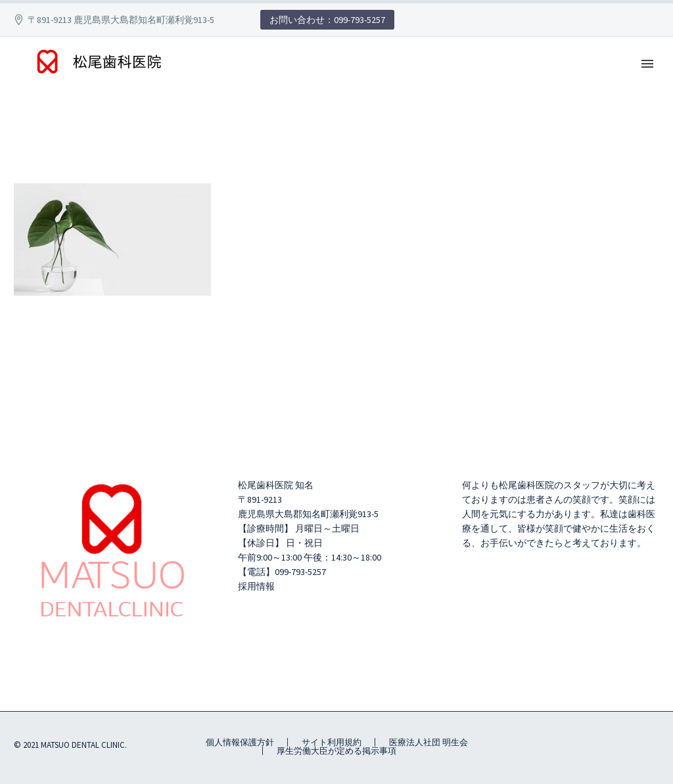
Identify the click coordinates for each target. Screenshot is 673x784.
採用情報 (256, 586)
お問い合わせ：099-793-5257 (327, 20)
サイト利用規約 (332, 742)
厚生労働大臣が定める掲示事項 (336, 751)
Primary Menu (647, 64)
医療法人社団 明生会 (429, 742)
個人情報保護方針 (240, 742)
